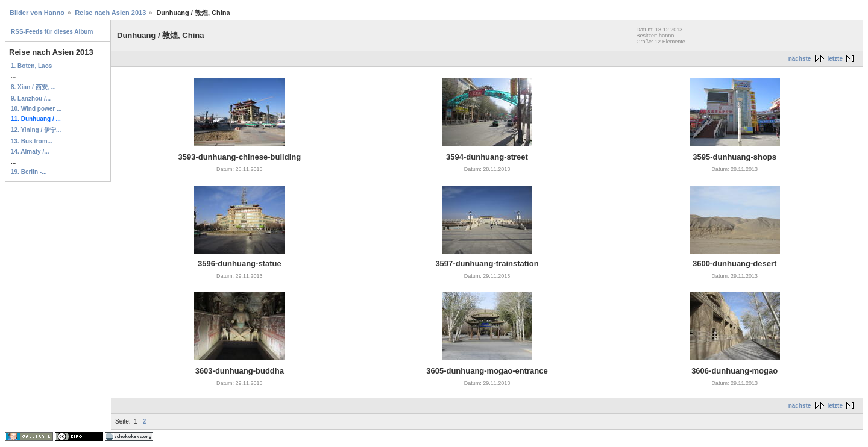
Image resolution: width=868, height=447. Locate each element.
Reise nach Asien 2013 (110, 13)
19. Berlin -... (29, 172)
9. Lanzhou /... (31, 98)
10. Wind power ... (36, 109)
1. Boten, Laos (31, 66)
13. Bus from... (32, 141)
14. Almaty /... (30, 152)
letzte (835, 59)
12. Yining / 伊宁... (36, 130)
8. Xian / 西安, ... (33, 87)
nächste (800, 59)
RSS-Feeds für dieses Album (52, 32)
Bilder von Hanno (37, 13)
